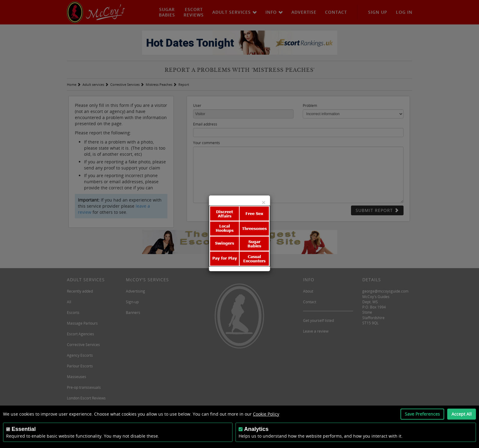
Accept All (462, 414)
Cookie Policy (266, 414)
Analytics (256, 429)
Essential (24, 429)
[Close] (264, 202)
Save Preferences (422, 414)
